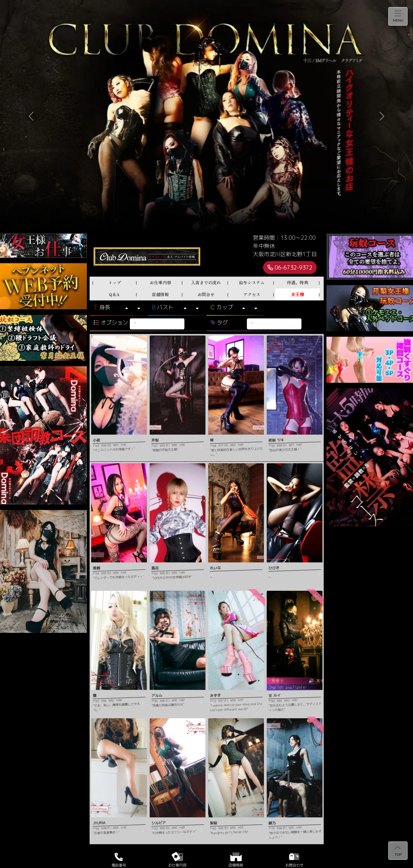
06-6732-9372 (290, 268)
